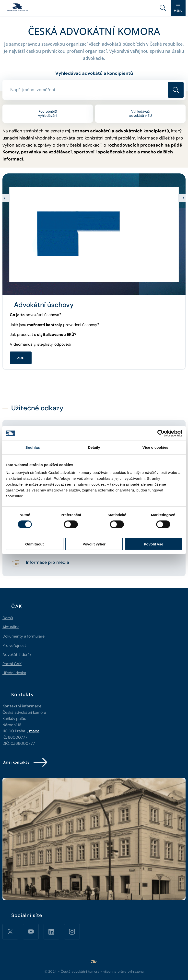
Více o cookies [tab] (155, 447)
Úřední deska (14, 673)
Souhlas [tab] (33, 447)
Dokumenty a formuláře (23, 636)
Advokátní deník (17, 655)
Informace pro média (47, 563)
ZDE (21, 358)
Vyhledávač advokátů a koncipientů (94, 73)
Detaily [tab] (94, 447)
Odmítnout (35, 544)
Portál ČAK (12, 664)
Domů (8, 618)
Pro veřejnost (14, 645)
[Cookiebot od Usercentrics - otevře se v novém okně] (161, 433)
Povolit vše (154, 544)
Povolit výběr (94, 544)
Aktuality (11, 627)
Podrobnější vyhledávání (48, 113)
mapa (34, 731)
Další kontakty (25, 762)
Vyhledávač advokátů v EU (141, 113)
